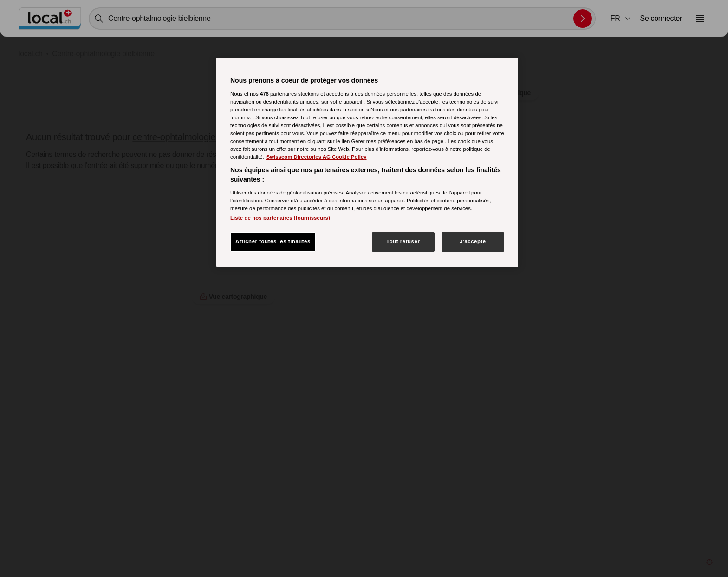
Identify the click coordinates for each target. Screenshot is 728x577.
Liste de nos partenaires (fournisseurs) (280, 218)
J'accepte (473, 241)
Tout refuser (403, 241)
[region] (367, 162)
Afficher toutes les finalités (273, 241)
